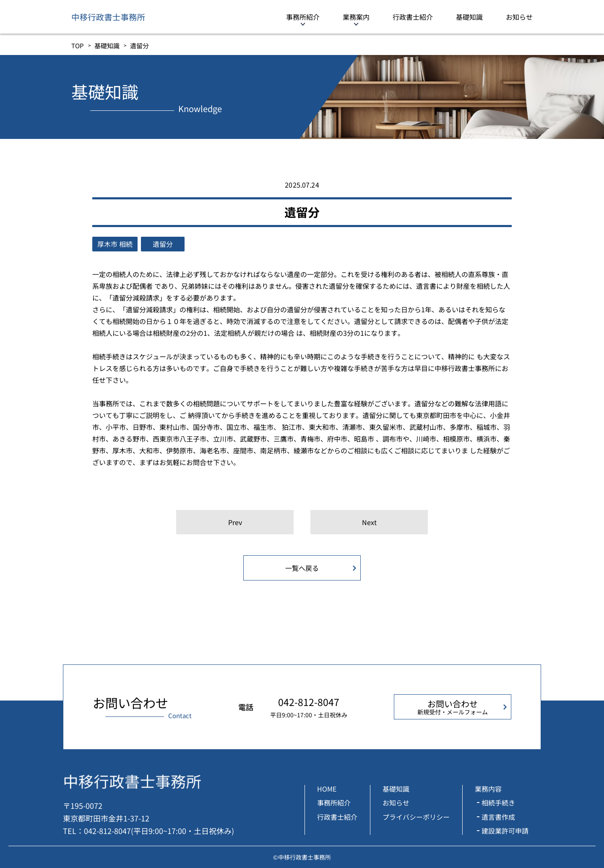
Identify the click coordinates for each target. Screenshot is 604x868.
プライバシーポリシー (416, 817)
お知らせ (519, 17)
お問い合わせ (453, 707)
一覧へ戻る (302, 568)
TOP (78, 46)
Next (369, 522)
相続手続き (498, 803)
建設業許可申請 (505, 831)
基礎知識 (469, 17)
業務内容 (488, 789)
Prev (235, 522)
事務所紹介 (303, 17)
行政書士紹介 (413, 17)
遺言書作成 (498, 817)
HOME (327, 789)
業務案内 (356, 17)
